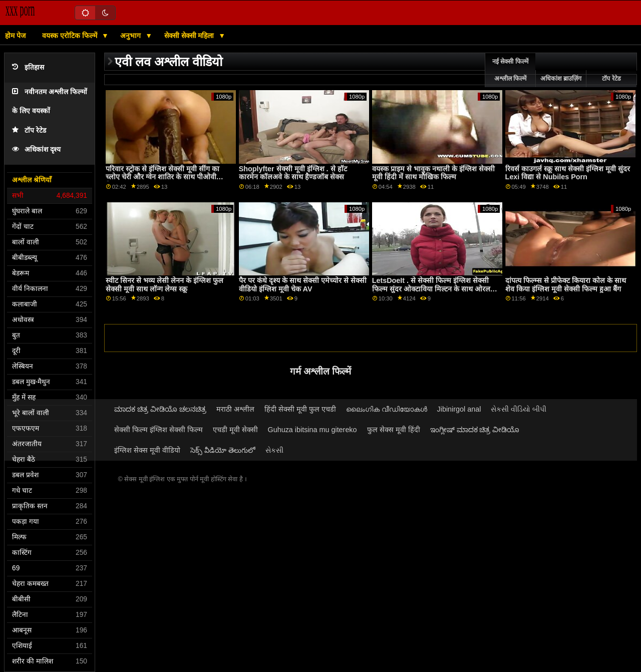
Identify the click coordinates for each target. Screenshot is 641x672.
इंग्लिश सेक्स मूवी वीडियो (147, 450)
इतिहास (28, 67)
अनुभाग (131, 36)
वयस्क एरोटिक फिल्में (71, 36)
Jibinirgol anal (459, 409)
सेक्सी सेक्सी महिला (190, 36)
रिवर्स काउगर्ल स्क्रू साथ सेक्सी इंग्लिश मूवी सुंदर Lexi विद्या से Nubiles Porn (568, 173)
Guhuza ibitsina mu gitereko (312, 430)
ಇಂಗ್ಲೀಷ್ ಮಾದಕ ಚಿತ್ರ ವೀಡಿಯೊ (475, 430)
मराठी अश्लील (235, 409)
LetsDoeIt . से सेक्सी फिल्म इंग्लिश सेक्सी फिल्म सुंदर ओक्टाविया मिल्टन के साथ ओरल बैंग (431, 289)
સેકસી (274, 450)
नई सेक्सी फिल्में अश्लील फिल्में (510, 70)
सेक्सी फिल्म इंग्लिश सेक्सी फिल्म (158, 430)
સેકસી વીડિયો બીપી (519, 409)
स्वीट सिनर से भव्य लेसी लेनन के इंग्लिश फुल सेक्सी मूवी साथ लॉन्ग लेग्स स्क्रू (165, 285)
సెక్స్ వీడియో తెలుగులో (223, 450)
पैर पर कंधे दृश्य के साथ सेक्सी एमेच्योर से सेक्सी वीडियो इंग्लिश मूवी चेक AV (303, 285)
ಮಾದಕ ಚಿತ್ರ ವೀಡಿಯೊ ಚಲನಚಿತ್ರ (160, 409)
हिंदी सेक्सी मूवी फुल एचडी (300, 409)
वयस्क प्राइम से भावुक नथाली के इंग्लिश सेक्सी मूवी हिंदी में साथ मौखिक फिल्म (433, 173)
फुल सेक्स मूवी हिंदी (394, 430)
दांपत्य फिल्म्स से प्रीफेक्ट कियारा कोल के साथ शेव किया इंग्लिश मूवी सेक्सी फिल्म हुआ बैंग (566, 285)
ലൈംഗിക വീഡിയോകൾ (387, 409)
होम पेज (15, 36)
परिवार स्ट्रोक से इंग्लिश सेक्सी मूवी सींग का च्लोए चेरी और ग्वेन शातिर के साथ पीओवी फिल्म (163, 177)
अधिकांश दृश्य (36, 149)
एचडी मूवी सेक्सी (235, 430)
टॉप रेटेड (29, 130)
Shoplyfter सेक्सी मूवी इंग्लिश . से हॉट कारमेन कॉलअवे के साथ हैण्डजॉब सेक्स (293, 173)
